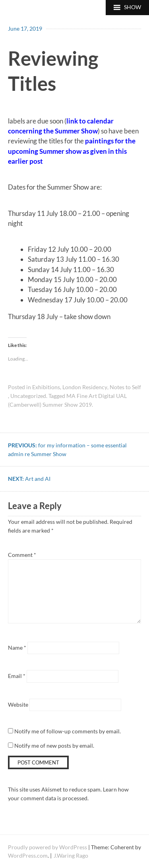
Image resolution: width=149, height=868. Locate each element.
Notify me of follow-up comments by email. (68, 731)
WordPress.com (28, 855)
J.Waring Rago (71, 855)
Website (18, 704)
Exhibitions (46, 387)
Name (17, 648)
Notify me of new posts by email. (54, 746)
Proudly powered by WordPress (47, 847)
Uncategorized (28, 396)
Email (17, 676)
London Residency (85, 387)
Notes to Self (125, 387)
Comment (22, 555)
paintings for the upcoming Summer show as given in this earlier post (72, 151)
